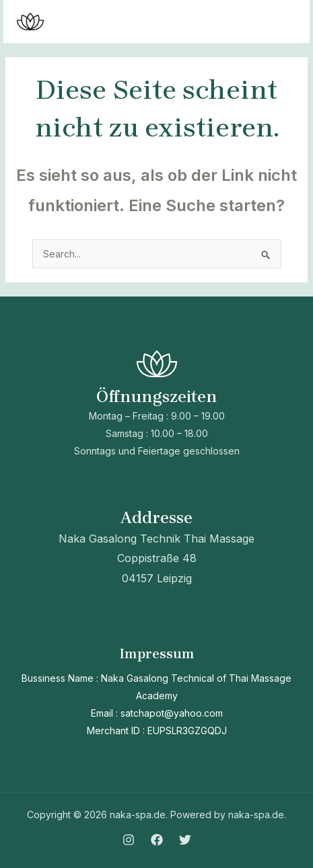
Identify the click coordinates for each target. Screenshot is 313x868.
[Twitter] (185, 840)
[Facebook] (157, 840)
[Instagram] (129, 840)
